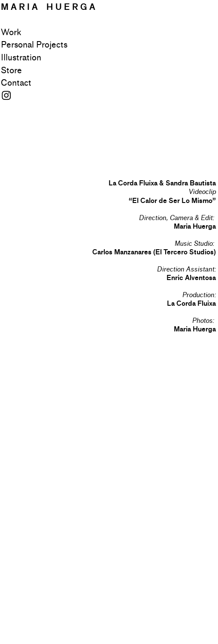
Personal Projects (34, 45)
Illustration (21, 58)
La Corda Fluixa (191, 303)
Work (11, 33)
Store (11, 71)
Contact (16, 83)
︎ (6, 96)
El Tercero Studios (185, 252)
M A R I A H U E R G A (48, 7)
